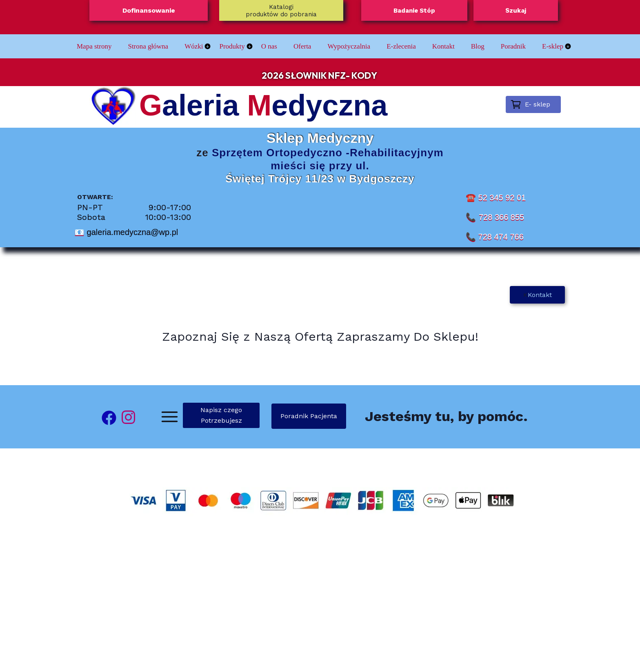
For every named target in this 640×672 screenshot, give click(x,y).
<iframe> (320, 601)
